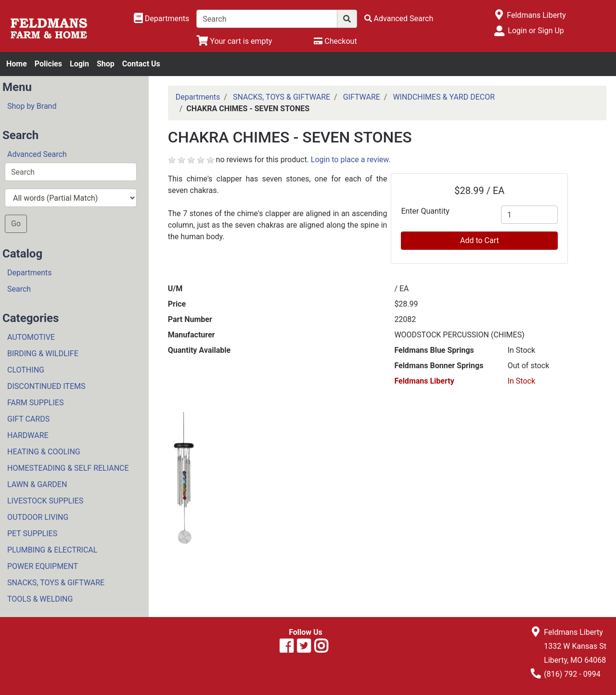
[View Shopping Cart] (234, 41)
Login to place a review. (351, 160)
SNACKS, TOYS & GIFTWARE (56, 583)
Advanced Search (37, 154)
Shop (106, 64)
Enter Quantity (425, 211)
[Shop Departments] (162, 19)
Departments (30, 273)
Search (19, 289)
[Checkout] (335, 41)
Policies (48, 64)
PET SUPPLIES (32, 534)
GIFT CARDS (28, 419)
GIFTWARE (362, 97)
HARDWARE (28, 435)
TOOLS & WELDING (40, 599)
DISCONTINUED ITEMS (46, 386)
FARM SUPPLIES (35, 403)
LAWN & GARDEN (37, 484)
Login (79, 64)
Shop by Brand (32, 106)
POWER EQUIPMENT (43, 566)
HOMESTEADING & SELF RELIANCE (68, 468)
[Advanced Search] (399, 19)
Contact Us (141, 64)
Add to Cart (480, 240)
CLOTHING (26, 370)
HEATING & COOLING (44, 452)
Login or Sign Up (536, 31)
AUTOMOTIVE (31, 337)
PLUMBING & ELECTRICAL (52, 550)
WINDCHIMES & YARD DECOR (444, 97)
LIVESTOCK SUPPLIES (45, 501)
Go (16, 224)
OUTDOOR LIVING (38, 517)
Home (17, 64)
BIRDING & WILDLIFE (43, 354)
